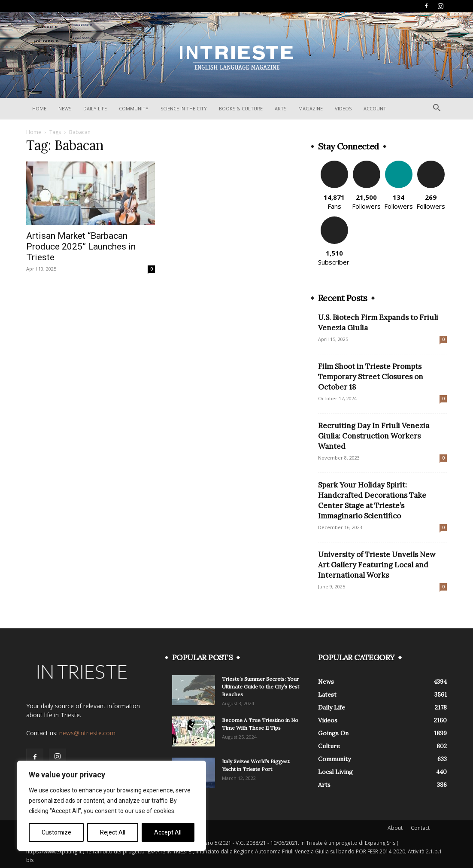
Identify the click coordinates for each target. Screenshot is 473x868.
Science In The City (184, 108)
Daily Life (95, 108)
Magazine (311, 108)
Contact (420, 828)
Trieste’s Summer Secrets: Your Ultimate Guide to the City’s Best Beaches (261, 687)
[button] (437, 109)
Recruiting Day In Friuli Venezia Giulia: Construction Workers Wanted (374, 436)
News (65, 108)
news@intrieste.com (87, 733)
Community (134, 108)
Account (375, 108)
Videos (343, 108)
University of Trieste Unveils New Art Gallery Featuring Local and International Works (377, 565)
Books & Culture (241, 108)
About (395, 828)
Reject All (113, 832)
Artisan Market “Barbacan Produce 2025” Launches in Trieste (81, 247)
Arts (280, 108)
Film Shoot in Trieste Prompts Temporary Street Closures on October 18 (371, 377)
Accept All (168, 832)
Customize (56, 832)
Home (39, 108)
